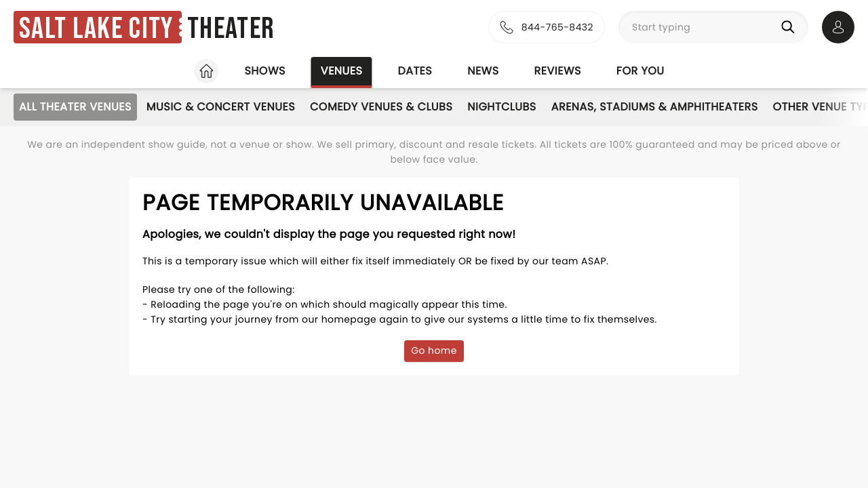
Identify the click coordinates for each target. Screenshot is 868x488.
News (483, 71)
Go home (434, 350)
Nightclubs (501, 107)
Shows (264, 71)
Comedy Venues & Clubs (381, 107)
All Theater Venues (75, 107)
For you (640, 71)
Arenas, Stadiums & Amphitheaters (655, 107)
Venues (342, 71)
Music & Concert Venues (221, 107)
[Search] (791, 27)
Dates (415, 71)
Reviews (558, 71)
